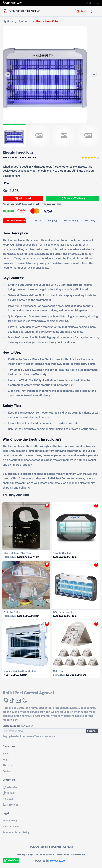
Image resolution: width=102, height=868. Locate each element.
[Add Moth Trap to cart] (95, 625)
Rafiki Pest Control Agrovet (28, 696)
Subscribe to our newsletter (18, 730)
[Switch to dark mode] (92, 11)
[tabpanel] (51, 358)
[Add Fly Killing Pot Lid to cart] (46, 566)
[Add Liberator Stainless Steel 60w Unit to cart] (46, 625)
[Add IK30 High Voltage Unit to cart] (95, 566)
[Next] (94, 74)
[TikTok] (90, 3)
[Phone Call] (98, 3)
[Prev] (8, 74)
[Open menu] (98, 11)
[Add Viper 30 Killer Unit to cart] (95, 507)
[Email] (94, 3)
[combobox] (51, 183)
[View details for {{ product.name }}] (26, 531)
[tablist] (51, 221)
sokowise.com (59, 861)
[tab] (17, 221)
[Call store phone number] (12, 3)
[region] (51, 74)
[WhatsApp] (86, 3)
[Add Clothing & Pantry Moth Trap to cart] (46, 507)
